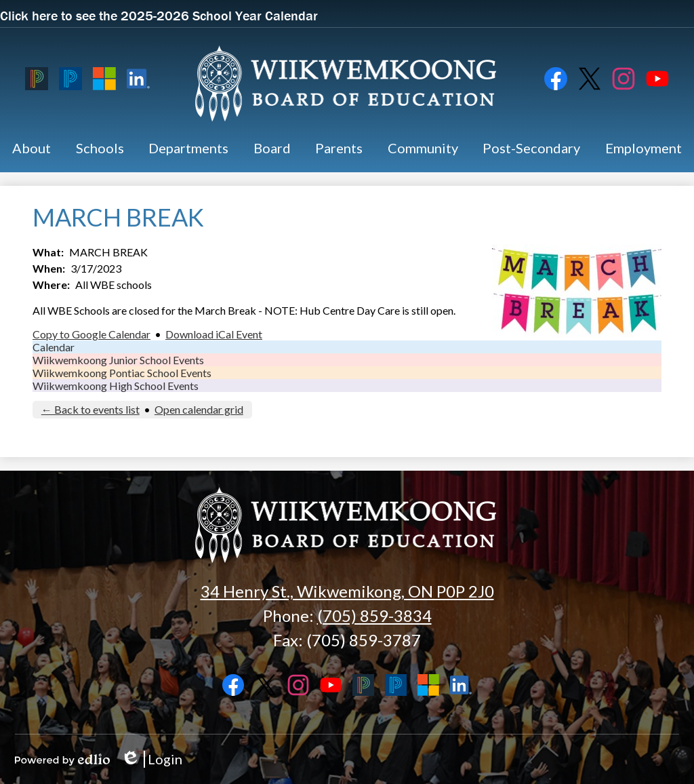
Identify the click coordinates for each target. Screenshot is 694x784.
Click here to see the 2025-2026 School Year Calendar (159, 15)
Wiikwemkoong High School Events (116, 386)
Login (151, 759)
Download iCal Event (214, 334)
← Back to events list (90, 409)
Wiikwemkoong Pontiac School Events (122, 373)
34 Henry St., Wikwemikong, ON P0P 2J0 (347, 591)
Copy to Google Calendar (91, 334)
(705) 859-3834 (374, 615)
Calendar (54, 347)
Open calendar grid (199, 409)
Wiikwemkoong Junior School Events (118, 360)
